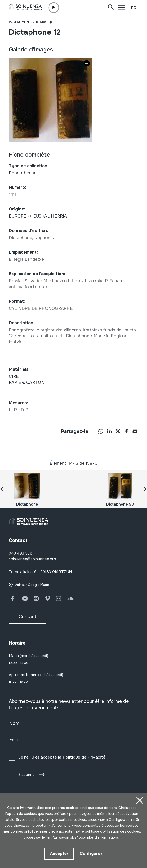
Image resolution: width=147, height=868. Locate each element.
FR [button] (134, 8)
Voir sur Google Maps (32, 585)
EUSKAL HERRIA (50, 216)
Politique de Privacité (84, 757)
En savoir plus (65, 837)
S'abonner (27, 775)
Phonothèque (23, 173)
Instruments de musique (32, 22)
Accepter (59, 854)
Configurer (91, 854)
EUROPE (18, 216)
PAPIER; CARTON (27, 382)
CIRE (14, 376)
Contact (27, 617)
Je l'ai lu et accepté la (62, 757)
